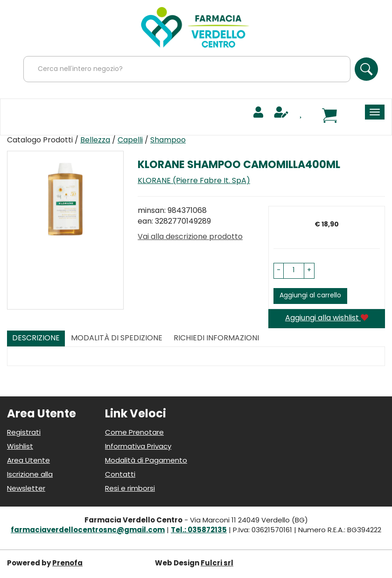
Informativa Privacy (138, 447)
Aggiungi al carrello (310, 296)
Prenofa (67, 564)
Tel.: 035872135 (199, 531)
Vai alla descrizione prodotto (190, 237)
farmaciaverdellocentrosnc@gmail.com (88, 531)
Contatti (120, 475)
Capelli (130, 141)
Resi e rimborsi (130, 489)
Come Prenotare (134, 433)
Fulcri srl (217, 564)
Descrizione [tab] (36, 338)
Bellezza (95, 141)
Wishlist (20, 447)
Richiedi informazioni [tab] (216, 338)
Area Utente (28, 461)
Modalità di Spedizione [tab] (117, 338)
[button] (279, 271)
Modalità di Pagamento (146, 461)
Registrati (24, 433)
